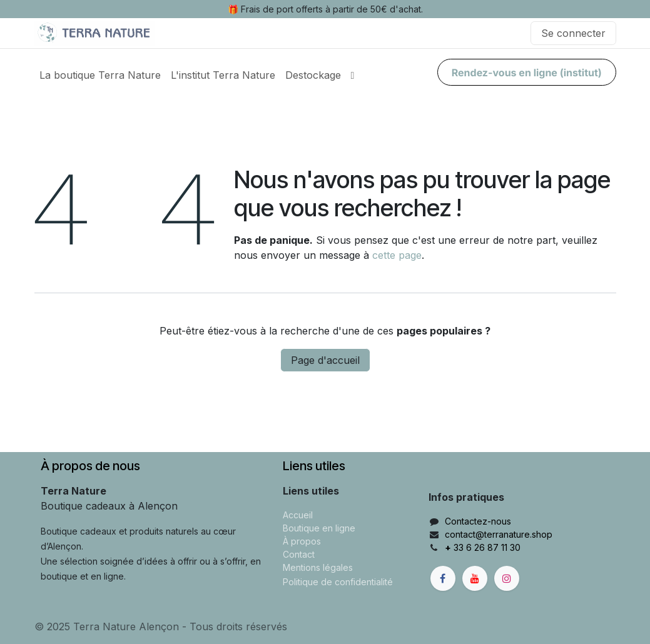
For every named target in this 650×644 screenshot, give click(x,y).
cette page (397, 255)
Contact (299, 554)
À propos (302, 541)
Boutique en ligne (319, 528)
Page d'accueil (325, 360)
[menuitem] (100, 75)
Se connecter (573, 33)
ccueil (301, 515)
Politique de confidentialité (338, 582)
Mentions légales (318, 567)
